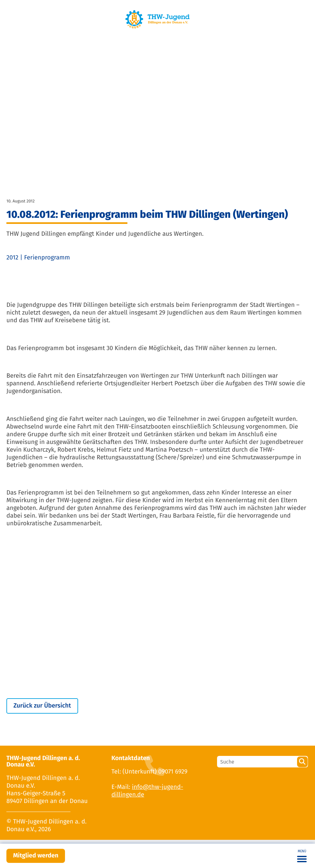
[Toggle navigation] (302, 856)
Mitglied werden (36, 856)
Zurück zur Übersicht (42, 706)
